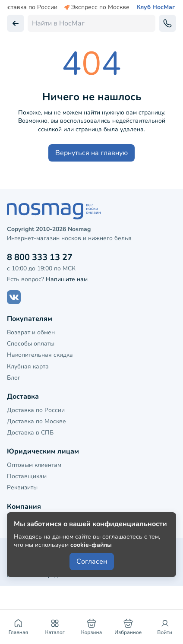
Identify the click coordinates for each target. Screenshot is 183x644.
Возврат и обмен (31, 332)
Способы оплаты (31, 344)
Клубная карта (28, 366)
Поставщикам (27, 476)
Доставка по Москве (36, 421)
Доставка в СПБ (30, 433)
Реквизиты (22, 487)
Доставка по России (36, 410)
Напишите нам (67, 279)
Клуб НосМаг (156, 7)
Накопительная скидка (40, 355)
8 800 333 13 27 (40, 257)
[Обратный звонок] (167, 23)
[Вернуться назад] (16, 23)
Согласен (92, 562)
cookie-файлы (91, 545)
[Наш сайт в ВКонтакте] (14, 297)
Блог (14, 378)
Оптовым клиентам (34, 465)
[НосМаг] (91, 211)
